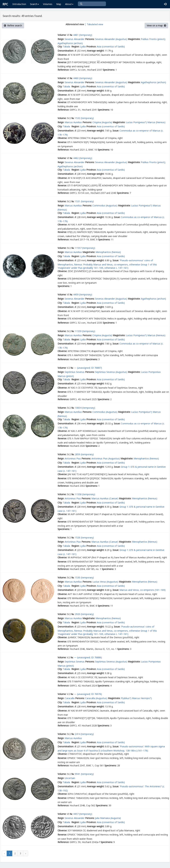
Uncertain (70, 778)
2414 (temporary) (84, 734)
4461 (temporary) (83, 35)
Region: (75, 46)
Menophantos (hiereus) (108, 252)
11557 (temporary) (85, 248)
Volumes (48, 4)
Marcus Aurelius (73, 122)
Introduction (19, 4)
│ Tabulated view (94, 24)
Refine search (13, 25)
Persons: (90, 39)
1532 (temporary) (84, 118)
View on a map (156, 25)
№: (71, 35)
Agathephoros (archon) (70, 43)
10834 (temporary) (85, 408)
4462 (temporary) (83, 158)
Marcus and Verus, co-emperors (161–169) (143, 590)
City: (60, 46)
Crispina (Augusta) (102, 122)
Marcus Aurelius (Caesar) (105, 498)
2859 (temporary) (84, 454)
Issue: (116, 131)
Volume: (62, 35)
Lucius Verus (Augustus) (105, 582)
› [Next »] (26, 853)
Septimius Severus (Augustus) (111, 372)
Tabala (67, 46)
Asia (99, 46)
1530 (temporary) (84, 577)
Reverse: (62, 62)
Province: (91, 46)
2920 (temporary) (84, 614)
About (69, 4)
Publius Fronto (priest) (153, 39)
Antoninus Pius (73, 458)
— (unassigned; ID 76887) (88, 368)
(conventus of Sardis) (113, 46)
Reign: (61, 39)
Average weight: (96, 51)
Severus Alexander (75, 39)
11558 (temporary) (85, 494)
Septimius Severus (75, 372)
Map (59, 4)
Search (35, 4)
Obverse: (62, 55)
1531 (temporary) (84, 201)
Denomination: (66, 51)
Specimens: (109, 70)
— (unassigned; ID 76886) (88, 657)
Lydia (83, 46)
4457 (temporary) (83, 814)
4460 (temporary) (83, 78)
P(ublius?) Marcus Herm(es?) (136, 698)
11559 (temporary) (85, 331)
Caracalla (70, 698)
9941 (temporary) (84, 774)
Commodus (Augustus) (105, 205)
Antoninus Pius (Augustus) (106, 458)
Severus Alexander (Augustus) (111, 39)
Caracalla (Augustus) (96, 698)
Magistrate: (134, 39)
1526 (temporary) (84, 538)
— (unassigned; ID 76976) (88, 694)
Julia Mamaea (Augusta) (108, 818)
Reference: (63, 70)
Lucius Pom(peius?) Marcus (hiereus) (146, 122)
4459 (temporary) (83, 294)
